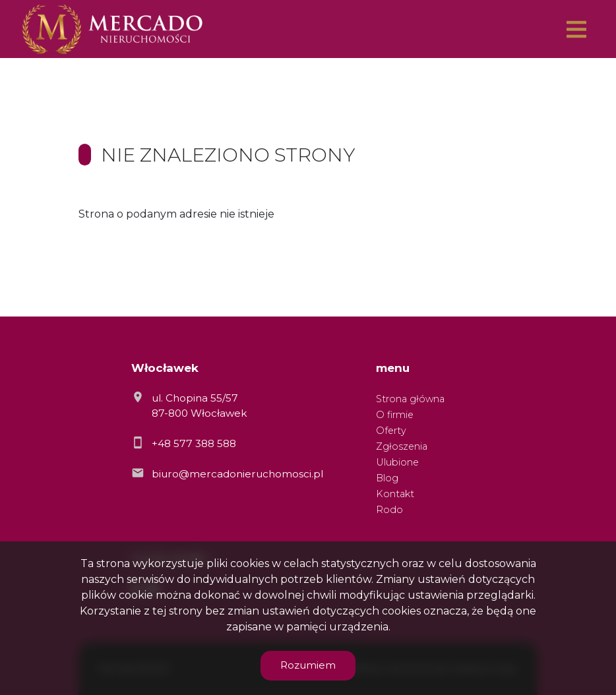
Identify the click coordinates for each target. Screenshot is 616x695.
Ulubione (397, 462)
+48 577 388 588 (194, 443)
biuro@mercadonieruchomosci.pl (237, 474)
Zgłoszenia (402, 446)
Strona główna (410, 399)
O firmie (395, 415)
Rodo (389, 510)
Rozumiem (308, 665)
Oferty (391, 431)
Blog (387, 478)
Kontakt (395, 494)
